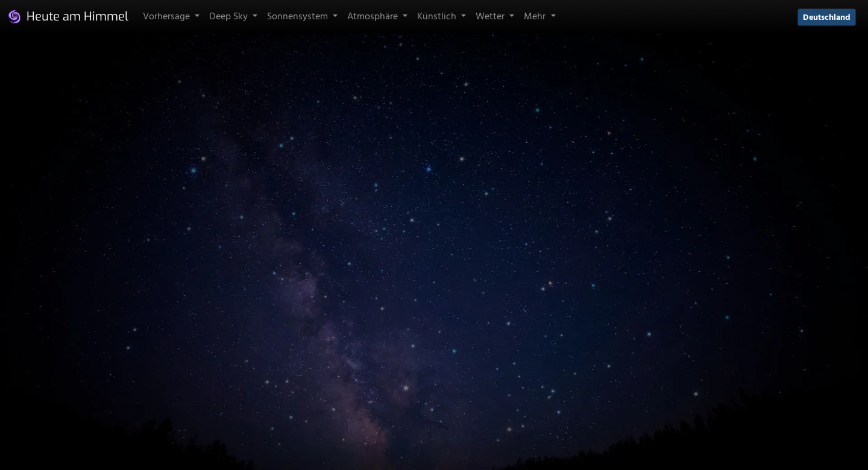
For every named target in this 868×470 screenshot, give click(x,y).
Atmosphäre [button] (374, 17)
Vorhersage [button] (168, 17)
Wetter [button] (491, 17)
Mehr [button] (536, 17)
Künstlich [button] (438, 17)
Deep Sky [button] (230, 17)
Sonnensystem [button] (299, 17)
